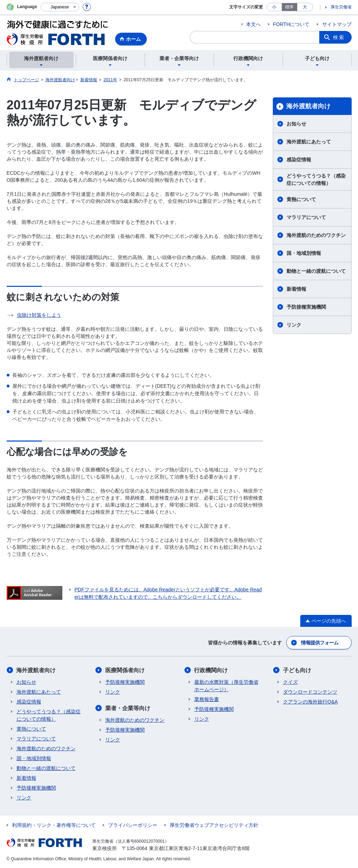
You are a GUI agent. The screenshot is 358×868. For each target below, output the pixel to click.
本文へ (253, 24)
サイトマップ (337, 24)
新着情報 (296, 289)
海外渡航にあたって (309, 142)
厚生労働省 (341, 7)
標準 (289, 7)
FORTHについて (291, 24)
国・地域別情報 (304, 253)
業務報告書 (207, 699)
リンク (294, 325)
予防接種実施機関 (306, 307)
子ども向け (297, 670)
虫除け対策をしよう (39, 315)
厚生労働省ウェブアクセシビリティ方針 (214, 825)
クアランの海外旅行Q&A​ (310, 702)
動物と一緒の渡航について (316, 271)
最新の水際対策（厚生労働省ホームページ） (226, 686)
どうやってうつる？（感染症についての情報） (316, 179)
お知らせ (296, 124)
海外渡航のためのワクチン (316, 235)
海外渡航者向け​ (308, 106)
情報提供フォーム (320, 643)
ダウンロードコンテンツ (310, 692)
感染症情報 (299, 160)
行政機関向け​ (211, 670)
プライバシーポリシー (133, 825)
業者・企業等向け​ (128, 708)
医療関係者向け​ (125, 670)
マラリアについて (306, 217)
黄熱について (301, 199)
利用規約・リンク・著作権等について (54, 825)
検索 (339, 37)
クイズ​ (290, 682)
